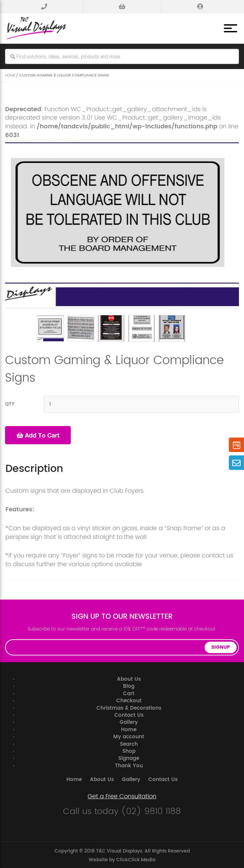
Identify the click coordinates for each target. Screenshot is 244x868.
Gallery (129, 721)
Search (129, 743)
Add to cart (38, 434)
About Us (129, 678)
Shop (129, 750)
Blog (129, 685)
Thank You (129, 765)
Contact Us (129, 714)
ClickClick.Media (136, 859)
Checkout (129, 700)
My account (129, 736)
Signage (129, 757)
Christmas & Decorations (129, 707)
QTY (10, 403)
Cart (129, 693)
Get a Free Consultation (122, 796)
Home (10, 74)
